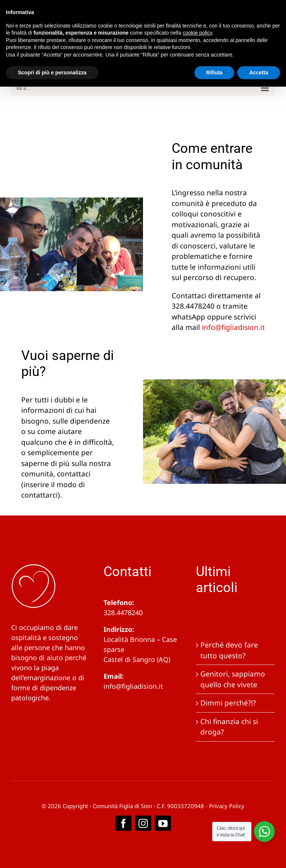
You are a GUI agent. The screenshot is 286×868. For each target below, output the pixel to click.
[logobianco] (34, 567)
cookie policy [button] (198, 33)
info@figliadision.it (133, 686)
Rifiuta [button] (214, 73)
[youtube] (163, 823)
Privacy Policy (227, 806)
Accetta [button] (259, 73)
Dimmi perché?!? (228, 703)
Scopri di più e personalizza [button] (52, 73)
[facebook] (123, 823)
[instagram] (143, 823)
